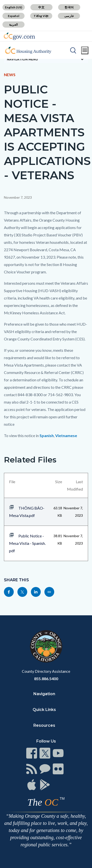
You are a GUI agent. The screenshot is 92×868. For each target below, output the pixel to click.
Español (14, 16)
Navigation (44, 694)
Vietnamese (66, 435)
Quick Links (44, 710)
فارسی (69, 16)
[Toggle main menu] (85, 50)
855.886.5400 (46, 679)
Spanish (47, 435)
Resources (44, 725)
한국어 (69, 7)
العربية (13, 25)
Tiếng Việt (41, 16)
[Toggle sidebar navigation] (46, 59)
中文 (41, 7)
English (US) (14, 7)
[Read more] (19, 36)
